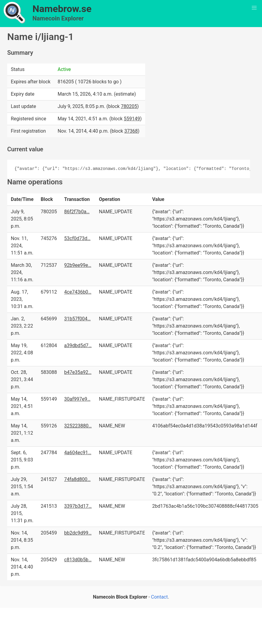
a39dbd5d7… (78, 345)
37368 (131, 131)
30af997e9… (77, 399)
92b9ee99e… (78, 265)
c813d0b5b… (78, 560)
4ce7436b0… (78, 292)
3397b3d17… (78, 506)
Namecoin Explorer (58, 18)
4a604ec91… (78, 453)
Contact (160, 597)
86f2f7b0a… (77, 212)
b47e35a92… (78, 372)
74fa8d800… (78, 479)
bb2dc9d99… (78, 533)
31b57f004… (78, 319)
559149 (132, 119)
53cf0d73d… (78, 238)
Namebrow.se (62, 9)
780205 (129, 106)
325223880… (78, 426)
